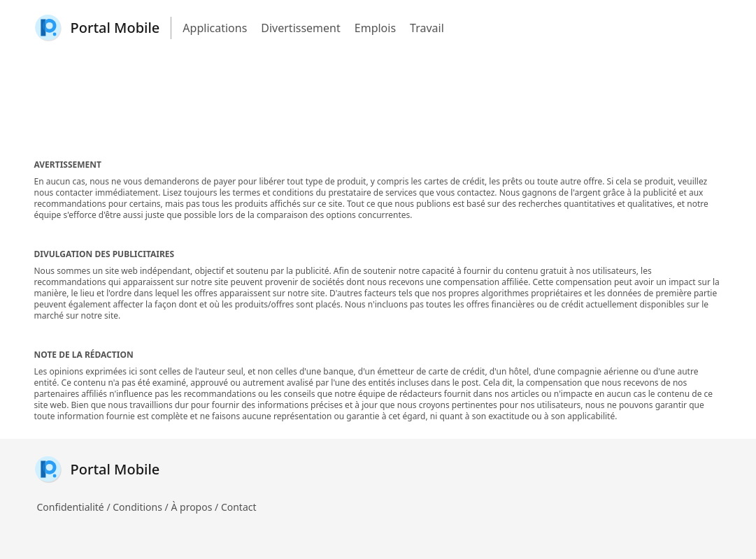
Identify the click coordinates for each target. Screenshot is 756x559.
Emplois (375, 28)
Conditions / (142, 507)
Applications (215, 28)
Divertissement (300, 28)
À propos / (195, 507)
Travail (427, 28)
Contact (239, 507)
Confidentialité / (75, 507)
